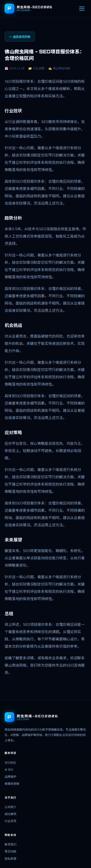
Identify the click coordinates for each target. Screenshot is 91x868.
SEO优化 (10, 762)
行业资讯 (10, 821)
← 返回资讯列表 (20, 37)
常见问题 (10, 851)
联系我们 (10, 844)
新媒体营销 (12, 783)
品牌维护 (10, 776)
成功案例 (10, 814)
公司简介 (10, 807)
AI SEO (9, 769)
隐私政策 (10, 858)
